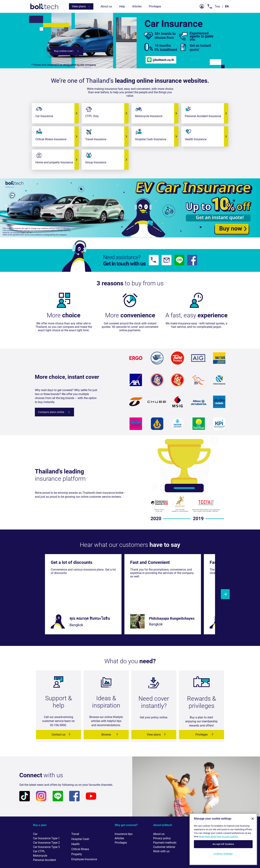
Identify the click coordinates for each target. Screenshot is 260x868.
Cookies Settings (223, 854)
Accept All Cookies (223, 844)
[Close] (253, 819)
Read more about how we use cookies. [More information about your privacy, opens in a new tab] (219, 836)
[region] (223, 839)
